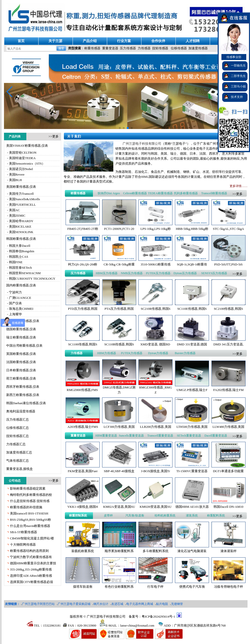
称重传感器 (92, 48)
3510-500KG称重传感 (156, 264)
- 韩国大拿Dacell (18, 246)
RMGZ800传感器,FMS (83, 390)
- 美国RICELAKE (19, 226)
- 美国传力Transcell (20, 194)
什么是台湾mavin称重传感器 (30, 526)
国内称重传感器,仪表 (21, 285)
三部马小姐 (238, 86)
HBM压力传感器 (106, 273)
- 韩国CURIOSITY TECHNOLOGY (31, 279)
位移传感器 (179, 48)
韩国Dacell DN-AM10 (228, 507)
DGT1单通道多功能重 (228, 471)
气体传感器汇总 (18, 461)
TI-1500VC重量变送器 (192, 471)
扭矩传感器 (160, 48)
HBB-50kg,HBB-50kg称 (192, 229)
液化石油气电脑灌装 (192, 551)
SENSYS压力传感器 (214, 273)
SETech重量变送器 (189, 436)
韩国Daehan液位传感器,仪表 (26, 403)
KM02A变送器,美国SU (119, 507)
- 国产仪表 (14, 303)
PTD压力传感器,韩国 (83, 309)
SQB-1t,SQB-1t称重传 (192, 264)
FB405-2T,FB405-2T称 (83, 229)
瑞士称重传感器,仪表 (21, 337)
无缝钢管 (177, 604)
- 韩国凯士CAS (17, 257)
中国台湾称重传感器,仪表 (24, 346)
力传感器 (144, 48)
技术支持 (237, 97)
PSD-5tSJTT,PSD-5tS (228, 264)
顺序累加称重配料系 (119, 551)
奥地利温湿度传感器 (21, 411)
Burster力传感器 (185, 353)
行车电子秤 (155, 587)
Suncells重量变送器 (131, 436)
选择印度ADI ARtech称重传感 (31, 576)
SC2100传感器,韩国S (228, 309)
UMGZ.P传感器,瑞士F (192, 390)
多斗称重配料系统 (156, 551)
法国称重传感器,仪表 (21, 362)
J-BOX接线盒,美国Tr (156, 471)
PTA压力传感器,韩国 (119, 309)
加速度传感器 (198, 48)
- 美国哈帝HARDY (20, 221)
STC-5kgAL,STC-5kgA (229, 229)
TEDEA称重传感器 (160, 193)
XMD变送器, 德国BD (155, 344)
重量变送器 (110, 48)
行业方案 (124, 41)
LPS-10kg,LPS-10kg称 (156, 229)
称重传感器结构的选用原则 (29, 551)
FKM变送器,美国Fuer (83, 471)
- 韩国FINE (14, 262)
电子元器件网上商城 (140, 604)
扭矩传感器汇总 (18, 436)
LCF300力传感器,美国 (119, 427)
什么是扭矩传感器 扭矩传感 (30, 501)
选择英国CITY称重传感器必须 (31, 582)
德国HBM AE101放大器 (192, 507)
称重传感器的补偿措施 (26, 507)
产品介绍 (90, 41)
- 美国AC (13, 210)
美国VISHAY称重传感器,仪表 (27, 146)
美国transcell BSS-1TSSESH (29, 513)
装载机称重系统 (83, 551)
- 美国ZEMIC (16, 216)
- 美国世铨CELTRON (21, 153)
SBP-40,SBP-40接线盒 (119, 471)
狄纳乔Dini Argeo (109, 193)
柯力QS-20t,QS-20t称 (83, 264)
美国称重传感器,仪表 (21, 187)
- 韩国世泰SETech (19, 268)
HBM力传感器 (106, 353)
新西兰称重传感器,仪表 (23, 395)
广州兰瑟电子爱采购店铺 (74, 604)
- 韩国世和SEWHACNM (23, 273)
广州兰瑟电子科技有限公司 (142, 144)
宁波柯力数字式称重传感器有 (31, 557)
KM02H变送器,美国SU (156, 507)
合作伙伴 (158, 41)
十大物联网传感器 (23, 545)
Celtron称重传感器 (135, 193)
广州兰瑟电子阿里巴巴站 (38, 604)
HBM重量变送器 (106, 436)
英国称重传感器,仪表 (21, 354)
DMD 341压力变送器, (229, 344)
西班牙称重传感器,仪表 (23, 387)
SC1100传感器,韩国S (83, 344)
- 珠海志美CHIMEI (20, 309)
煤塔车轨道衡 (83, 587)
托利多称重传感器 (186, 193)
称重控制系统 (78, 515)
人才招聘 (193, 41)
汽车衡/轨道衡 (135, 515)
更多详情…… (239, 186)
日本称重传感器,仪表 (21, 370)
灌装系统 (192, 515)
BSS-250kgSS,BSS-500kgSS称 (30, 520)
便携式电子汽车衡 (192, 587)
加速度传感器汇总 (19, 452)
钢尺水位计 (101, 604)
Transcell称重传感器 (214, 193)
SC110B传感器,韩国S (119, 344)
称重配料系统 (216, 515)
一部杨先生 (238, 65)
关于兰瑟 (55, 41)
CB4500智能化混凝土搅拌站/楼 (32, 538)
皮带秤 (108, 515)
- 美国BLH (14, 180)
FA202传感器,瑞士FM (228, 390)
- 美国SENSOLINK (20, 232)
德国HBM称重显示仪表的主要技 (33, 563)
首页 (21, 41)
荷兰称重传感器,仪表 (21, 378)
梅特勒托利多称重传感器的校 (31, 495)
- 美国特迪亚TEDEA (21, 158)
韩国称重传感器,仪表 (21, 239)
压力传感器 (128, 48)
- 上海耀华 (14, 314)
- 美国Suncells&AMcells (23, 199)
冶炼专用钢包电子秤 (229, 587)
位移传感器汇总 (18, 428)
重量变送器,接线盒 (20, 469)
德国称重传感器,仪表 (21, 329)
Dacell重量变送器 (216, 436)
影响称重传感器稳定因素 (28, 488)
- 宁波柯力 (14, 292)
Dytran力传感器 (158, 353)
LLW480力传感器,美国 (228, 427)
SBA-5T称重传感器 (23, 532)
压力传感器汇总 (18, 419)
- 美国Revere (15, 174)
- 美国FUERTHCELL (21, 205)
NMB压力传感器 (132, 273)
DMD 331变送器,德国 (192, 344)
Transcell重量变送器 (160, 436)
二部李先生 (238, 76)
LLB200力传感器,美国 (155, 427)
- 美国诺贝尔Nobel (20, 169)
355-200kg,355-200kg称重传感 (31, 569)
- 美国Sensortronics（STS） (26, 163)
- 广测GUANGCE (19, 298)
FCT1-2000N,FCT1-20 (119, 229)
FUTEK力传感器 (132, 353)
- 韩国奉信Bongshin (20, 251)
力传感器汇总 (16, 444)
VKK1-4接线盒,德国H (83, 507)
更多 (55, 136)
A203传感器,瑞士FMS (83, 427)
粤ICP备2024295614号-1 (158, 616)
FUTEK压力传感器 (158, 273)
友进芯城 (117, 604)
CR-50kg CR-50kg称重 (119, 264)
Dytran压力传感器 (185, 273)
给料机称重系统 (165, 515)
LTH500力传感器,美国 (192, 427)
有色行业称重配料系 (119, 587)
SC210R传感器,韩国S (156, 309)
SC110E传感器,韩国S (192, 309)
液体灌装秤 (229, 551)
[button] (10, 92)
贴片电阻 (162, 604)
